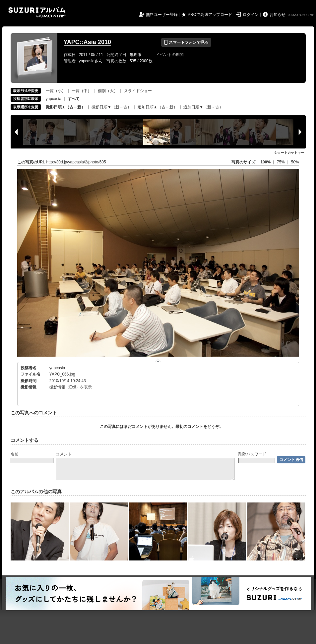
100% (265, 162)
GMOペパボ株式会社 (302, 15)
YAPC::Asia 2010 (87, 42)
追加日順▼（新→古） (203, 107)
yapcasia (54, 99)
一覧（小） (56, 91)
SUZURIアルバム (37, 12)
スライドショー (138, 91)
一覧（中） (82, 91)
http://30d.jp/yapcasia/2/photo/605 (76, 162)
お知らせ (278, 15)
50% (295, 162)
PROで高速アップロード (210, 15)
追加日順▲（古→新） (158, 107)
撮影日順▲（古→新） (66, 107)
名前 (15, 454)
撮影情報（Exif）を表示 (71, 387)
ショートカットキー (289, 153)
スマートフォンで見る (186, 42)
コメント (64, 454)
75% (281, 162)
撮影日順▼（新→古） (111, 107)
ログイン (251, 15)
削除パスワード (252, 454)
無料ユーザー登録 (162, 15)
